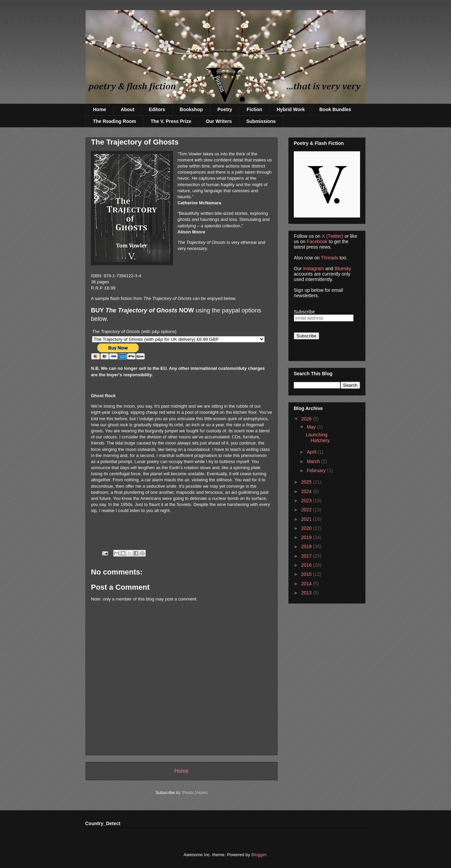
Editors (157, 109)
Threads (329, 258)
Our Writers (219, 121)
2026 (307, 419)
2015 (307, 574)
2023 (307, 501)
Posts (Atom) (195, 793)
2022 (307, 510)
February (317, 470)
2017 (307, 556)
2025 (307, 482)
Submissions (261, 121)
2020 (307, 528)
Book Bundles (335, 109)
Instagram (313, 269)
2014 (307, 584)
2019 (307, 537)
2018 (307, 546)
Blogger (259, 855)
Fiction (255, 109)
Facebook (317, 241)
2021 (307, 519)
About (127, 109)
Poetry (225, 109)
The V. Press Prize (171, 121)
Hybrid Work (291, 109)
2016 (307, 565)
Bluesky (343, 269)
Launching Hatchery (318, 438)
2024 (307, 491)
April (312, 452)
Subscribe (304, 312)
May (312, 427)
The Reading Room (115, 121)
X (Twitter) (332, 236)
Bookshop (191, 109)
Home (100, 109)
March (314, 461)
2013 (307, 593)
